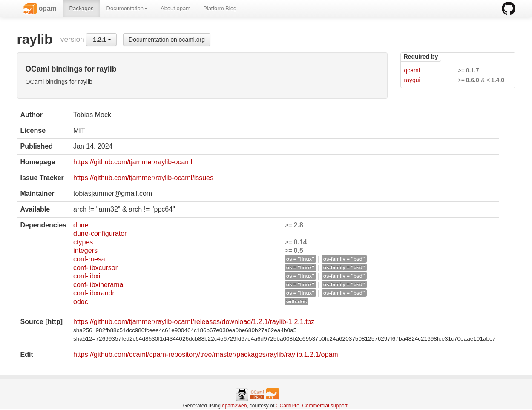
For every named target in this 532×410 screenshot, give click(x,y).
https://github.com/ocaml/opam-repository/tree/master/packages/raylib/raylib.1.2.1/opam (206, 354)
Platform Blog (220, 8)
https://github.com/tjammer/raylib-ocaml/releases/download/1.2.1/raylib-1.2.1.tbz (194, 322)
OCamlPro (288, 406)
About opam (175, 8)
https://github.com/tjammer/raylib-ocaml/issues (143, 178)
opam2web (234, 406)
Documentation (127, 8)
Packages (81, 8)
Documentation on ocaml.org (167, 40)
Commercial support (325, 406)
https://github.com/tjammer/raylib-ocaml (133, 162)
